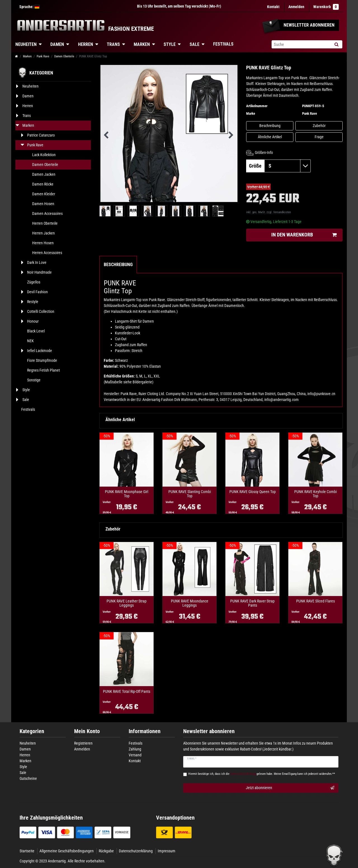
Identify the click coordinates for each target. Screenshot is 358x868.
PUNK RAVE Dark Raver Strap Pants (252, 603)
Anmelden (82, 749)
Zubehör (319, 126)
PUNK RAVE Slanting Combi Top (190, 494)
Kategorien (32, 731)
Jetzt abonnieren (290, 788)
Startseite (27, 851)
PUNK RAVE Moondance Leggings (190, 603)
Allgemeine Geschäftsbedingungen (67, 851)
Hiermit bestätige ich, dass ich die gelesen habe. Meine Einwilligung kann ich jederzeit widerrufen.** (262, 774)
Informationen (145, 731)
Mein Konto (87, 731)
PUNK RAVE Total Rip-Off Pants (127, 692)
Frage (319, 137)
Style (170, 44)
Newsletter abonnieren (209, 731)
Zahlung (135, 749)
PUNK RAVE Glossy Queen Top (253, 492)
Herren (86, 44)
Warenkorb (326, 7)
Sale (195, 44)
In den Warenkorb (304, 235)
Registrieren (83, 743)
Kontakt (273, 7)
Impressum (167, 851)
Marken (142, 44)
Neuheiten (26, 44)
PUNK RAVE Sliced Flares (315, 601)
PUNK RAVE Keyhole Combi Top (315, 494)
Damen (57, 44)
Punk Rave (43, 56)
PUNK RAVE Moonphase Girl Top (127, 494)
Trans (113, 44)
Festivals (223, 44)
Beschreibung (270, 126)
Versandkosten (282, 212)
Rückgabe (106, 851)
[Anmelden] (296, 7)
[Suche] (336, 44)
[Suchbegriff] (301, 44)
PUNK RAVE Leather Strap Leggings (127, 603)
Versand (135, 755)
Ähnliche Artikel (270, 137)
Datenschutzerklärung (136, 851)
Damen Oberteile (64, 56)
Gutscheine (28, 778)
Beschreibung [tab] (118, 265)
